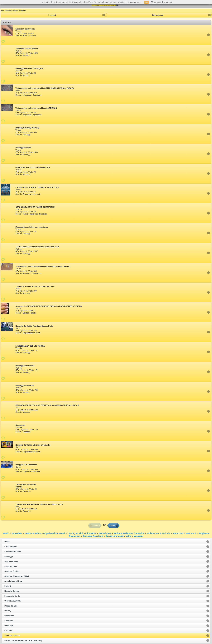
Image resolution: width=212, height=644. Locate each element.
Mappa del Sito (11, 606)
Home (7, 542)
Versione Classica (12, 636)
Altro (129, 536)
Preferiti (8, 586)
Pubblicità (9, 626)
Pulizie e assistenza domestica (129, 533)
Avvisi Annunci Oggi (13, 581)
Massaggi (138, 536)
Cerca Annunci (11, 547)
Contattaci (9, 631)
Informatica (91, 533)
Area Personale (11, 561)
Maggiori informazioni (162, 2)
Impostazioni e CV (12, 596)
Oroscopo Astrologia (93, 536)
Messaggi (9, 557)
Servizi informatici (115, 536)
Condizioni (9, 616)
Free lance (191, 533)
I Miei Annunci (11, 566)
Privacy (8, 611)
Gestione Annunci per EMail (17, 576)
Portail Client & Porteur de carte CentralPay (23, 640)
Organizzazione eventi (54, 533)
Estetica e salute (33, 533)
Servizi (6, 533)
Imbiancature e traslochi (158, 533)
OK (146, 2)
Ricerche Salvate (12, 591)
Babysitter (17, 533)
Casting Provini (75, 533)
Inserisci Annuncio (13, 551)
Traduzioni (178, 533)
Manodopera (105, 533)
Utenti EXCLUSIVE (13, 601)
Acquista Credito (12, 571)
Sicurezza (9, 621)
